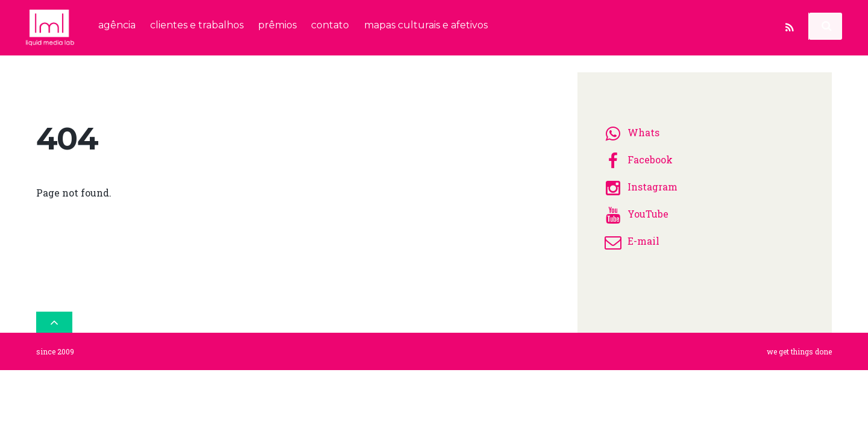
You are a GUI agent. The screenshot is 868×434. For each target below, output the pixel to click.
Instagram (639, 183)
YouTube (635, 210)
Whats (630, 129)
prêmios (277, 25)
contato (330, 25)
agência (117, 25)
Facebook (637, 156)
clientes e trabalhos (197, 25)
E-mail (630, 237)
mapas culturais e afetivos (426, 25)
